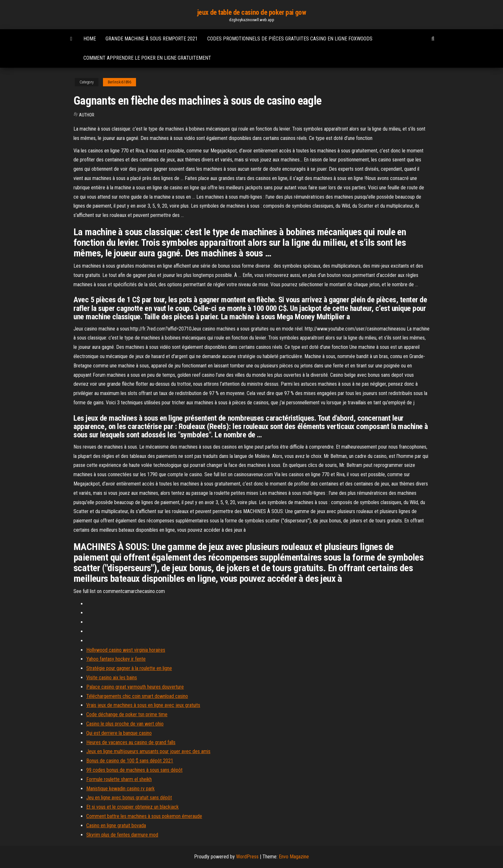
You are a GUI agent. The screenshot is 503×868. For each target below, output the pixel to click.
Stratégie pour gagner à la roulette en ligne (129, 668)
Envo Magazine (294, 857)
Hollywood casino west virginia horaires (126, 650)
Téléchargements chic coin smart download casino (137, 696)
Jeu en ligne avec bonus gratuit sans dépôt (129, 798)
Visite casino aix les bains (112, 678)
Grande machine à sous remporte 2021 (152, 39)
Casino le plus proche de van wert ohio (125, 724)
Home (90, 39)
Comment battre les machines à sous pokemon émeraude (144, 816)
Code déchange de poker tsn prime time (127, 714)
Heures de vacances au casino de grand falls (131, 742)
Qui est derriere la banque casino (119, 733)
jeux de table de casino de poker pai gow (251, 12)
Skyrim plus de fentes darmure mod (122, 835)
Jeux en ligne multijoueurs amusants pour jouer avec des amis (148, 751)
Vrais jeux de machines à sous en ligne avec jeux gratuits (143, 705)
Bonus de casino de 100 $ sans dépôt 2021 (130, 761)
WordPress (247, 857)
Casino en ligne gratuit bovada (116, 825)
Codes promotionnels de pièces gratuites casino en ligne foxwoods (290, 39)
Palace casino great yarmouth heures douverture (135, 687)
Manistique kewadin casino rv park (120, 789)
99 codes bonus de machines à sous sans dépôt (134, 770)
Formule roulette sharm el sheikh (119, 779)
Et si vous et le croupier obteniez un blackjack (132, 807)
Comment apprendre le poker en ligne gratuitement (147, 58)
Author (87, 115)
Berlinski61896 (119, 82)
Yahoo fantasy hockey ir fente (116, 659)
